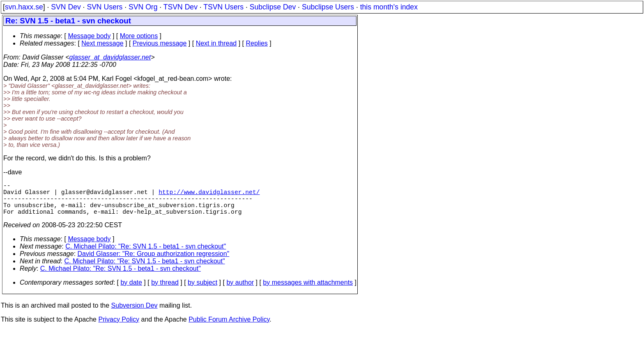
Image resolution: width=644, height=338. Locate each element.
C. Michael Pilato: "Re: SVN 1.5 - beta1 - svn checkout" (146, 255)
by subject (202, 291)
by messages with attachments (308, 291)
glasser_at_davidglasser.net (110, 57)
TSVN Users (223, 7)
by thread (165, 291)
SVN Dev (66, 7)
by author (240, 291)
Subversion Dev (135, 314)
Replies (257, 43)
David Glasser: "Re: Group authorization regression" (154, 262)
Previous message (160, 43)
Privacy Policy (119, 328)
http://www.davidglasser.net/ (209, 195)
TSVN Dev (181, 7)
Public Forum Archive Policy (229, 328)
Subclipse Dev (273, 7)
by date (131, 291)
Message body (89, 36)
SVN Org (143, 7)
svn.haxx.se (24, 7)
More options (139, 36)
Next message (102, 43)
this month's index (389, 7)
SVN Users (105, 7)
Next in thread (216, 43)
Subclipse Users (328, 7)
